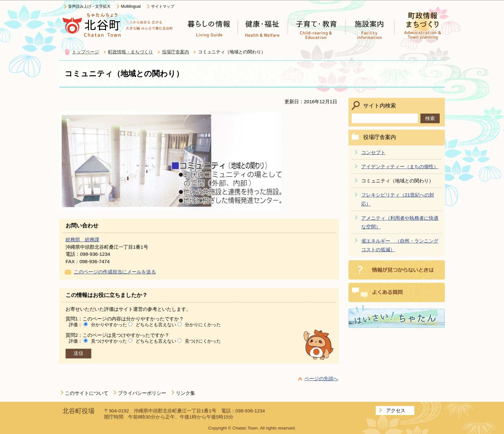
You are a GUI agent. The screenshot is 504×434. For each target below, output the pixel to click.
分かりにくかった (203, 325)
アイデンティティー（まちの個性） (400, 166)
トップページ (85, 52)
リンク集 (185, 393)
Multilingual (131, 6)
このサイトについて (87, 393)
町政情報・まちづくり (130, 52)
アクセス (396, 410)
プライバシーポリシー (142, 393)
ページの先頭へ (321, 379)
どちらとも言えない (156, 325)
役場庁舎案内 (175, 52)
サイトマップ (163, 6)
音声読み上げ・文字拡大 (89, 6)
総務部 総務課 (82, 240)
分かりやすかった (109, 325)
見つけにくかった (203, 341)
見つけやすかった (109, 341)
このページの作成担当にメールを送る (115, 272)
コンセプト (373, 152)
